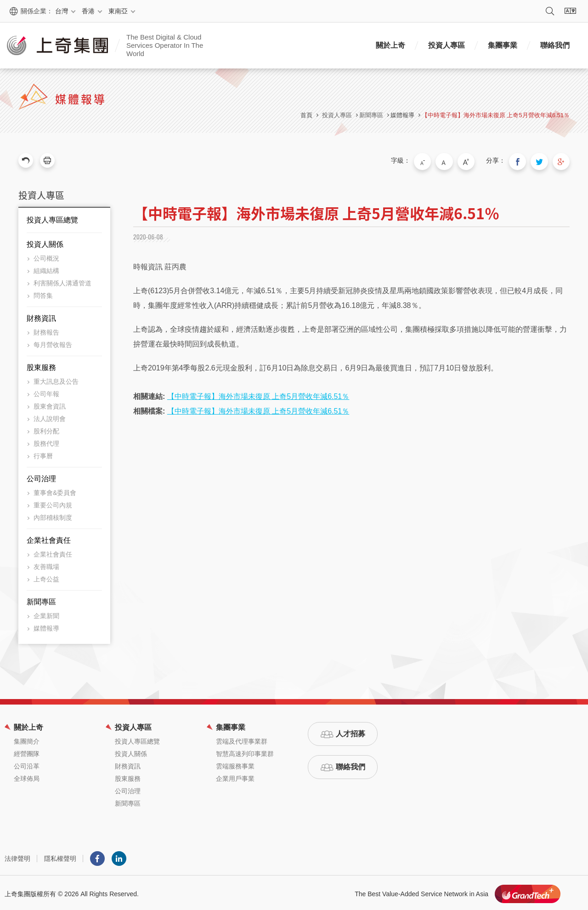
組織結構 (46, 268)
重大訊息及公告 (56, 379)
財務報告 (46, 330)
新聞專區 (41, 600)
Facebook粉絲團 (97, 856)
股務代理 (46, 441)
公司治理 (41, 476)
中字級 (455, 160)
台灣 (62, 11)
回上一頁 (26, 160)
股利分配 (46, 429)
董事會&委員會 (55, 490)
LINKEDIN (119, 856)
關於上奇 (390, 45)
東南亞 (118, 11)
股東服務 (41, 365)
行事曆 (43, 454)
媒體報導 (402, 115)
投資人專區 (447, 45)
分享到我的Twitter (543, 160)
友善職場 (46, 564)
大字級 (475, 160)
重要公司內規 (53, 503)
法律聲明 (17, 856)
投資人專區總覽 (52, 218)
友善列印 (47, 160)
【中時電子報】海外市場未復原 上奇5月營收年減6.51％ (496, 115)
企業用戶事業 (235, 776)
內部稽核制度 (53, 515)
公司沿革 (27, 764)
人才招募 (351, 731)
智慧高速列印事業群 (245, 751)
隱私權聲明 (60, 856)
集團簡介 (27, 739)
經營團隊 (27, 751)
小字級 (436, 160)
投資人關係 (45, 242)
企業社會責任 (49, 538)
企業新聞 (46, 614)
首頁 (306, 115)
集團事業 (503, 45)
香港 (88, 11)
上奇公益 (46, 577)
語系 (570, 11)
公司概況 (46, 256)
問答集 (43, 293)
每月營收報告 (53, 342)
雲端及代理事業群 (242, 739)
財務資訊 (41, 316)
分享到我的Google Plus (562, 160)
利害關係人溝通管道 (62, 281)
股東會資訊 (50, 404)
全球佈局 (27, 776)
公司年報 (46, 392)
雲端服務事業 (235, 764)
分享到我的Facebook (524, 160)
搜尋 (550, 11)
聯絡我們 (555, 45)
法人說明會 (50, 416)
